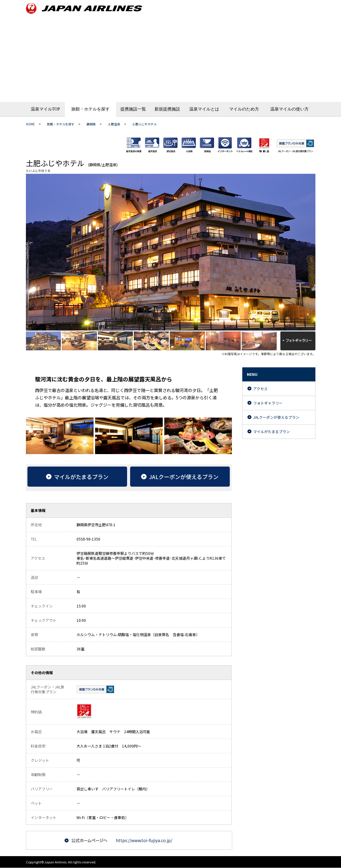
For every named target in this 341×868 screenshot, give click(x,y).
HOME (30, 124)
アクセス (260, 388)
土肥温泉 (114, 124)
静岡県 (91, 124)
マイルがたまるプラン (272, 431)
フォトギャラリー (268, 403)
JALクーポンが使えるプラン (276, 417)
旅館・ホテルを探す (91, 109)
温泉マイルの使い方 (289, 109)
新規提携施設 (167, 109)
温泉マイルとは (204, 109)
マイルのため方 (244, 109)
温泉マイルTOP (45, 109)
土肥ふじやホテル (144, 124)
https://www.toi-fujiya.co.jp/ (144, 840)
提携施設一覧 (133, 109)
